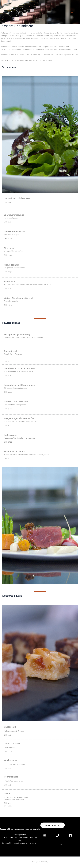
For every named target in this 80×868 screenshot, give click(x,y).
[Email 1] (47, 835)
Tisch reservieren (52, 825)
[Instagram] (61, 845)
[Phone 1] (58, 835)
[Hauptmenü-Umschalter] (72, 12)
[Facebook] (70, 835)
